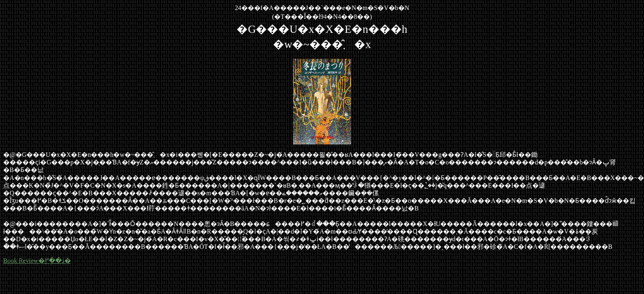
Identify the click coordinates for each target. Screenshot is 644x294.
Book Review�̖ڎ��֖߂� (37, 261)
